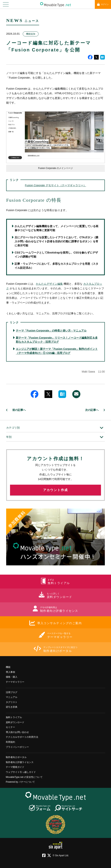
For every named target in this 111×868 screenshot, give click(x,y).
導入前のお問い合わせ (17, 732)
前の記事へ (19, 410)
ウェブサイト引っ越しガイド (21, 772)
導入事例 (10, 672)
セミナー (10, 727)
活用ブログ (12, 692)
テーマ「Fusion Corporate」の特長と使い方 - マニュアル (51, 331)
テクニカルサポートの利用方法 (22, 737)
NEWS (15, 20)
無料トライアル (14, 717)
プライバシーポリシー (17, 747)
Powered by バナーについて (20, 782)
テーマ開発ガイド (15, 767)
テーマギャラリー (15, 682)
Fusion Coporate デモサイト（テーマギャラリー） (55, 185)
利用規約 (10, 742)
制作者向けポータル (16, 757)
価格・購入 (12, 677)
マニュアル (12, 697)
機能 (8, 667)
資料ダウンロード (15, 722)
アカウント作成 (56, 490)
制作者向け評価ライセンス (20, 762)
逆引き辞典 (12, 707)
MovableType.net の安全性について (24, 777)
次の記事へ (92, 410)
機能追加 (31, 34)
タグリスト (12, 702)
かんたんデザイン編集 (49, 284)
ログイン (103, 4)
